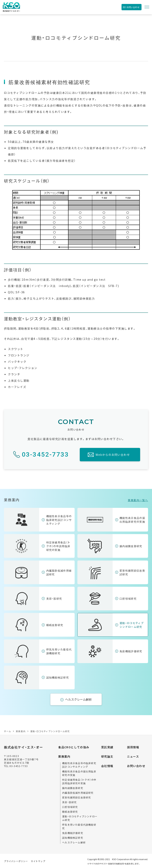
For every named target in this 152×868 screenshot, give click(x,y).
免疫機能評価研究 (131, 651)
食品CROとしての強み (74, 747)
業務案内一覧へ (138, 500)
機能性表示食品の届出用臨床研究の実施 (132, 520)
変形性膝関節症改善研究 (76, 797)
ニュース (133, 756)
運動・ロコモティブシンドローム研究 (132, 625)
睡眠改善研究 (55, 625)
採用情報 (133, 747)
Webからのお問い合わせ (113, 455)
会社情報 (107, 766)
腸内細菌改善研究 (131, 546)
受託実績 (107, 747)
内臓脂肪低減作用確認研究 (59, 572)
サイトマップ (38, 861)
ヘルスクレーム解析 (78, 699)
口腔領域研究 (128, 598)
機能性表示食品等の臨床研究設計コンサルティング (59, 520)
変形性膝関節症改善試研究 (132, 572)
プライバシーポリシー (16, 861)
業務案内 (64, 756)
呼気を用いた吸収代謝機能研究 (59, 651)
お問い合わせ (133, 7)
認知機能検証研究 (58, 677)
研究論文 (107, 756)
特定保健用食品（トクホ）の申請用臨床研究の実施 (58, 546)
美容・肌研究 (54, 598)
